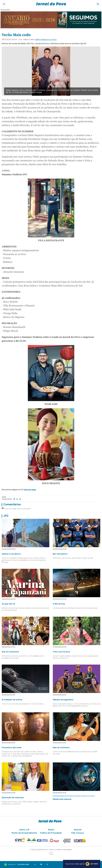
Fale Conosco (78, 833)
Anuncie (78, 830)
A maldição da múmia (12, 700)
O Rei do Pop (59, 604)
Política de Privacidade (51, 833)
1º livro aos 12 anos (61, 652)
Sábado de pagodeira (63, 700)
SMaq (51, 854)
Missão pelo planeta (62, 799)
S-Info (51, 853)
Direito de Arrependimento (24, 833)
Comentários (12, 505)
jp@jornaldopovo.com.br (46, 40)
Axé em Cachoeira (10, 652)
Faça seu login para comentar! (16, 509)
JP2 (6, 516)
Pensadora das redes (12, 748)
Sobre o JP (24, 830)
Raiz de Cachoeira (61, 748)
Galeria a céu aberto (11, 554)
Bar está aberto (60, 554)
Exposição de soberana (13, 798)
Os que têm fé (8, 604)
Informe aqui (30, 490)
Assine (51, 830)
